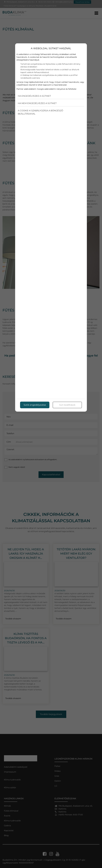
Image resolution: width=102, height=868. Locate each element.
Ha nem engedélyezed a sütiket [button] (37, 103)
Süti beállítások (67, 405)
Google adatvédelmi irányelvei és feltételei (57, 89)
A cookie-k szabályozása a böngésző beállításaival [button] (40, 112)
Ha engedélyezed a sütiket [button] (34, 96)
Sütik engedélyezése (35, 405)
